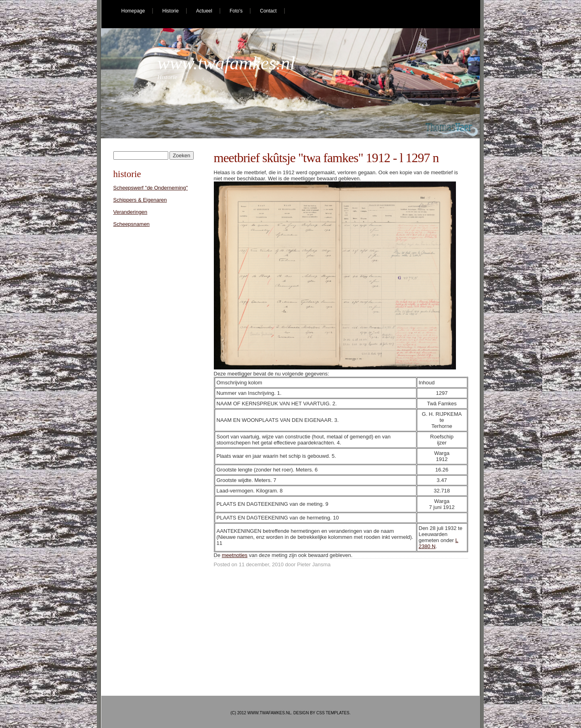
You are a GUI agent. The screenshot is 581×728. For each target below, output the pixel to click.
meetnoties (235, 555)
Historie (170, 11)
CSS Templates (333, 713)
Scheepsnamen (132, 224)
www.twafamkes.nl (226, 63)
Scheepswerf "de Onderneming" (151, 188)
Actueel (204, 11)
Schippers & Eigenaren (140, 200)
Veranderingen (131, 212)
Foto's (236, 11)
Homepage (133, 11)
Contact (268, 11)
